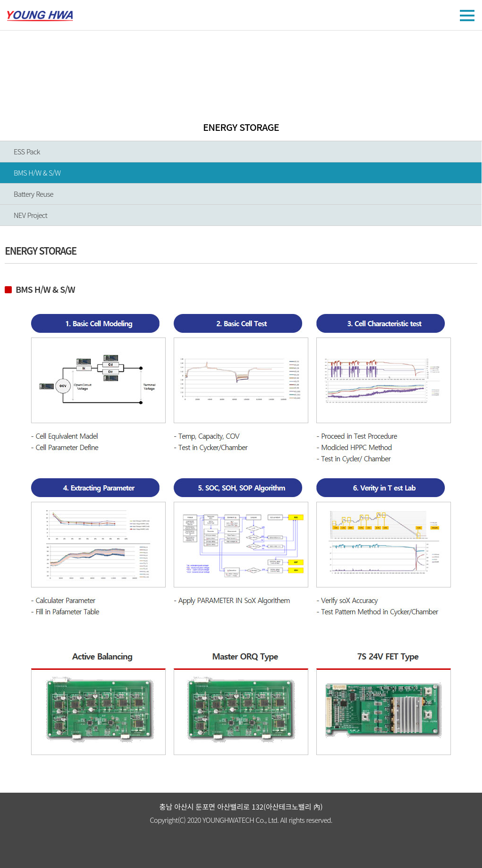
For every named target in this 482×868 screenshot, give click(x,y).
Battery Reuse (33, 194)
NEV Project (30, 215)
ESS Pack (27, 151)
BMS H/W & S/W (37, 173)
